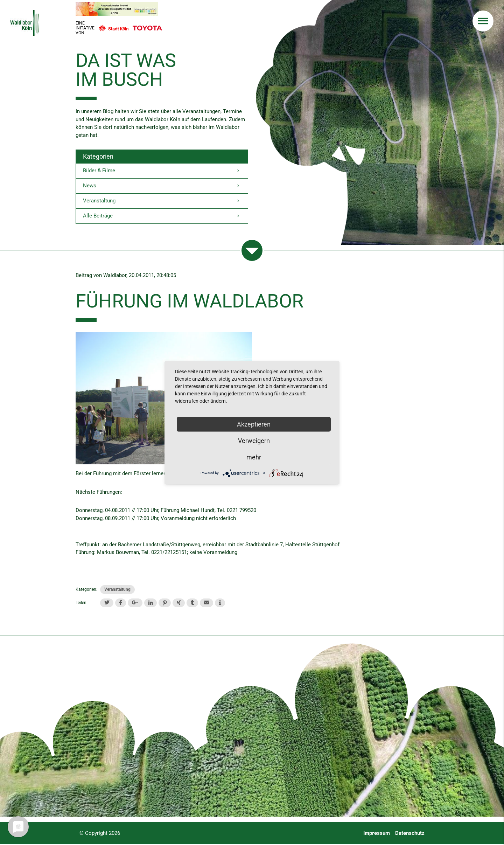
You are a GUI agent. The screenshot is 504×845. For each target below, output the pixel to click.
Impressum (377, 834)
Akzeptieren (254, 424)
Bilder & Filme (162, 171)
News (162, 186)
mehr (254, 457)
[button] (107, 604)
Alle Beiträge (162, 217)
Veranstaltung (162, 202)
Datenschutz (410, 834)
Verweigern (254, 440)
